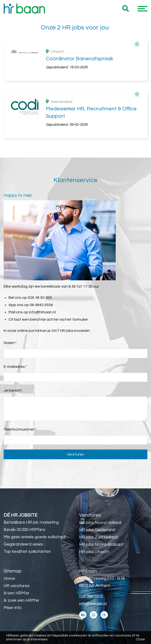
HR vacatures (17, 586)
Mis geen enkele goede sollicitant (35, 537)
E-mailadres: (15, 367)
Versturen (75, 454)
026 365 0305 (91, 597)
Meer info (13, 608)
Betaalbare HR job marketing (31, 522)
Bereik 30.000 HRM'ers (24, 530)
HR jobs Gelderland (97, 530)
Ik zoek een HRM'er (22, 600)
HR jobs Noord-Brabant (101, 545)
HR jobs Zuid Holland (98, 537)
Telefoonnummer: (20, 429)
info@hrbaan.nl (42, 312)
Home (9, 579)
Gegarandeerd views (23, 544)
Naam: (10, 343)
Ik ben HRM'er (17, 593)
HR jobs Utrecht (94, 552)
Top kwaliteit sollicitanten (27, 552)
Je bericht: (13, 390)
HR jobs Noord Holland (100, 523)
